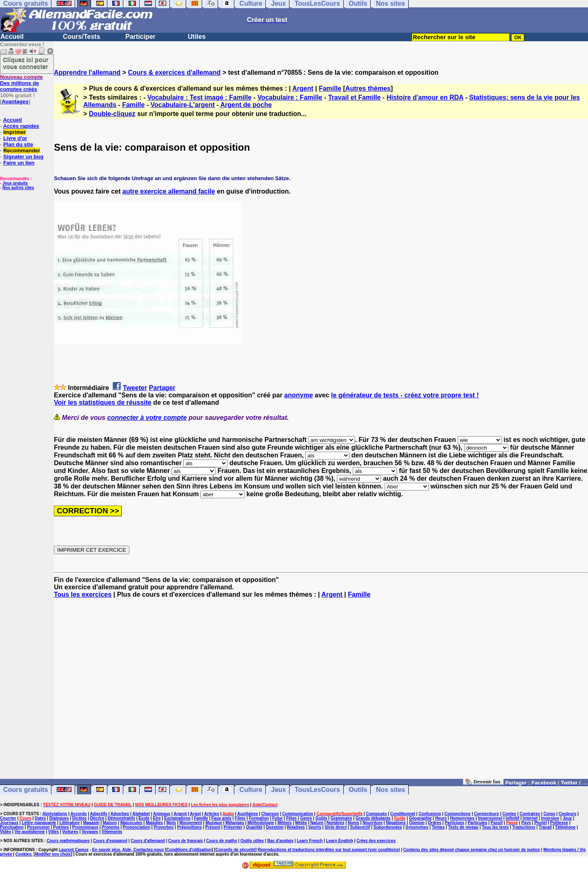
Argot (195, 814)
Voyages (90, 832)
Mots (171, 823)
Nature (317, 823)
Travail (545, 827)
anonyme (298, 395)
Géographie (420, 818)
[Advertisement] (321, 692)
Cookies (23, 854)
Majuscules (131, 823)
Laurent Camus (74, 850)
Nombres (335, 823)
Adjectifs (98, 814)
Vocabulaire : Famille (290, 97)
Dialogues (59, 818)
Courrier (8, 818)
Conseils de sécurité (235, 850)
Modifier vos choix (53, 854)
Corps (549, 814)
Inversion (550, 818)
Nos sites (391, 790)
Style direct (336, 827)
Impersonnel (490, 818)
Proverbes (164, 827)
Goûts (321, 818)
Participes (454, 823)
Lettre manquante (39, 823)
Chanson (270, 814)
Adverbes (120, 814)
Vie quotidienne (29, 832)
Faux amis (222, 818)
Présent (213, 827)
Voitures (70, 832)
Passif (497, 823)
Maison (110, 823)
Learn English (340, 841)
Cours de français (185, 841)
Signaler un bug (23, 157)
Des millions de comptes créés (21, 83)
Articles (212, 814)
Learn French (310, 841)
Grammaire (342, 818)
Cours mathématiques (68, 841)
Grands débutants (373, 818)
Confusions (430, 814)
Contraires (530, 814)
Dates (40, 818)
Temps (438, 827)
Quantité (254, 827)
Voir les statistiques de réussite (103, 402)
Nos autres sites (18, 188)
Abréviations (55, 814)
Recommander (22, 150)
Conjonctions (458, 814)
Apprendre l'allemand (87, 72)
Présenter (233, 827)
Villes (53, 832)
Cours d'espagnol (110, 841)
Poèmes (61, 827)
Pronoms (110, 827)
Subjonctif (360, 827)
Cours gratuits (26, 790)
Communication (298, 814)
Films (240, 818)
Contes (509, 814)
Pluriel (540, 823)
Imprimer (15, 132)
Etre (157, 818)
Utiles (197, 37)
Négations (396, 823)
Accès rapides (21, 126)
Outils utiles (252, 841)
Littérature (70, 823)
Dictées (80, 818)
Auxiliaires (248, 814)
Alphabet (141, 814)
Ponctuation (12, 827)
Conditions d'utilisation (189, 850)
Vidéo (6, 832)
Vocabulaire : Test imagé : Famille (199, 97)
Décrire (97, 818)
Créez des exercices (376, 841)
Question (275, 827)
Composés (376, 814)
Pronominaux (85, 827)
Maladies (154, 823)
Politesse (559, 823)
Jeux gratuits (15, 183)
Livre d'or (15, 138)
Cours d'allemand (148, 841)
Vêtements (112, 832)
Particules (477, 823)
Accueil (12, 37)
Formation (259, 818)
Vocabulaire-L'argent (183, 105)
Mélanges (235, 823)
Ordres (435, 823)
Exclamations (177, 818)
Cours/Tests (81, 37)
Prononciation (137, 827)
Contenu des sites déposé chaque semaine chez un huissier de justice (472, 850)
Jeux (278, 790)
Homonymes (462, 818)
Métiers (284, 823)
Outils (358, 790)
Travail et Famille (354, 97)
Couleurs (567, 814)
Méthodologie (261, 823)
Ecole (144, 818)
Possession (38, 827)
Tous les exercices (83, 594)
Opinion (417, 823)
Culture (251, 790)
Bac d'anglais (280, 841)
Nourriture (373, 823)
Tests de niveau (463, 827)
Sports (315, 827)
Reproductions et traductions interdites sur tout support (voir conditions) (329, 850)
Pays (526, 823)
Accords (78, 814)
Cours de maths (222, 841)
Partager (162, 388)
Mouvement (191, 823)
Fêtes (292, 818)
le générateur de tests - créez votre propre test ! (405, 395)
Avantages (15, 101)
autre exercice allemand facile (169, 191)
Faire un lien (19, 163)
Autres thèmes (368, 88)
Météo (301, 823)
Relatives (296, 827)
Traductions (524, 827)
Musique (214, 823)
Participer (140, 37)
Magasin (91, 823)
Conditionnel (403, 814)
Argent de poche (246, 105)
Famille (330, 88)
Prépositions (190, 827)
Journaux (9, 823)
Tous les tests (495, 827)
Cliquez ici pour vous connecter (26, 63)
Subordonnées (388, 827)
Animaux (162, 814)
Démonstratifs (121, 818)
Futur (278, 818)
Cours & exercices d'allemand (174, 72)
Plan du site (18, 144)
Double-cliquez (112, 114)
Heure (441, 818)
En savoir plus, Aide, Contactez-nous (128, 850)
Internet (530, 818)
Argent (303, 88)
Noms (354, 823)
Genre (306, 818)
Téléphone (565, 827)
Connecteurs (487, 814)
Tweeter (135, 388)
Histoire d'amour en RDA (425, 97)
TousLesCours (317, 790)
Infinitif (512, 818)
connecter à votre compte (147, 418)
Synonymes (417, 827)
